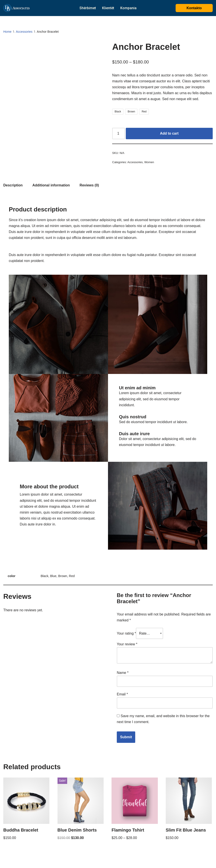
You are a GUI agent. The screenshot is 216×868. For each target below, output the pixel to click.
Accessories (24, 32)
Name (123, 673)
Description (13, 185)
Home (7, 32)
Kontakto (194, 8)
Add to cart (169, 133)
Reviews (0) (89, 185)
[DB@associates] (16, 8)
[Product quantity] (119, 134)
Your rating (126, 633)
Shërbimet (88, 8)
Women (149, 162)
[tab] (13, 185)
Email (122, 694)
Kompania (128, 8)
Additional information (51, 185)
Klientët (108, 8)
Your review (127, 644)
